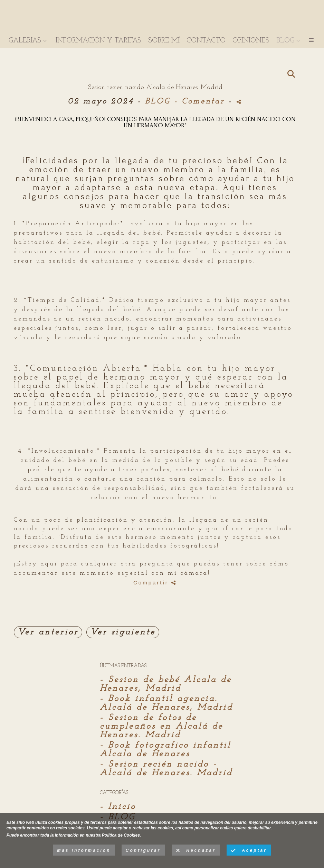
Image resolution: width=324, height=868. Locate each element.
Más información (84, 850)
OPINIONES (251, 41)
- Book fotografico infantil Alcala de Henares (165, 750)
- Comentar (201, 102)
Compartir (155, 583)
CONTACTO (206, 41)
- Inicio (118, 807)
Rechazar (196, 851)
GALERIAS (25, 41)
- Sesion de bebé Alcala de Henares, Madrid (166, 684)
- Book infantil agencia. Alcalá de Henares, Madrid (166, 703)
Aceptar (249, 851)
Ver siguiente (123, 632)
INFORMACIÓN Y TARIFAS (98, 41)
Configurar (143, 850)
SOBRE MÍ (164, 41)
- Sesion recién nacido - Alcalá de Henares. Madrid (166, 769)
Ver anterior (48, 632)
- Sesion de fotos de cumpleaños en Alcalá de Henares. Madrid (161, 726)
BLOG (285, 41)
